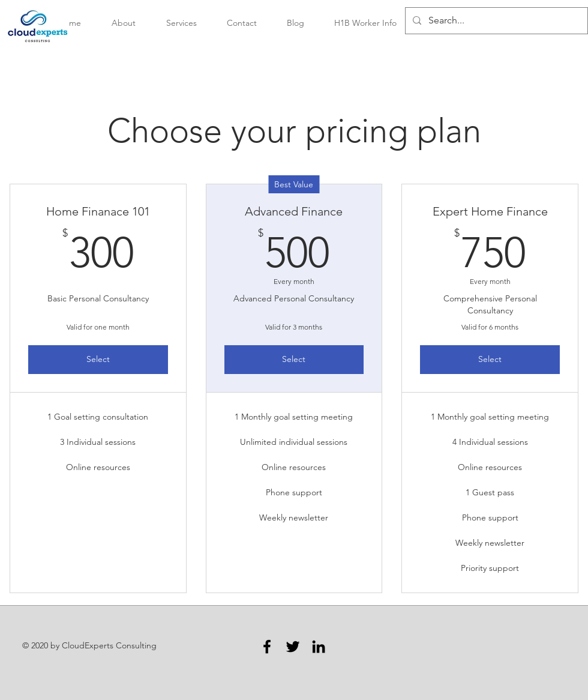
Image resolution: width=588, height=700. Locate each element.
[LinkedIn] (319, 647)
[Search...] (495, 21)
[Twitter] (293, 647)
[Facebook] (267, 647)
